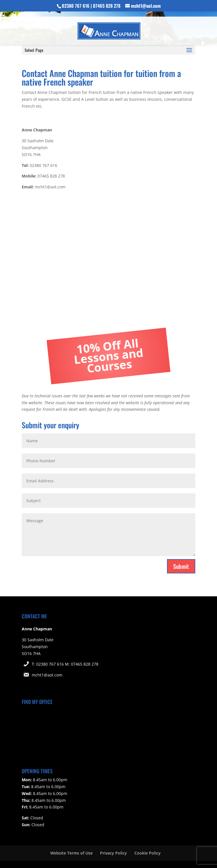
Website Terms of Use (71, 853)
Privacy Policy (114, 853)
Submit (181, 566)
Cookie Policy (148, 853)
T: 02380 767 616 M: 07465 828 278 (65, 664)
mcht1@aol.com (47, 675)
